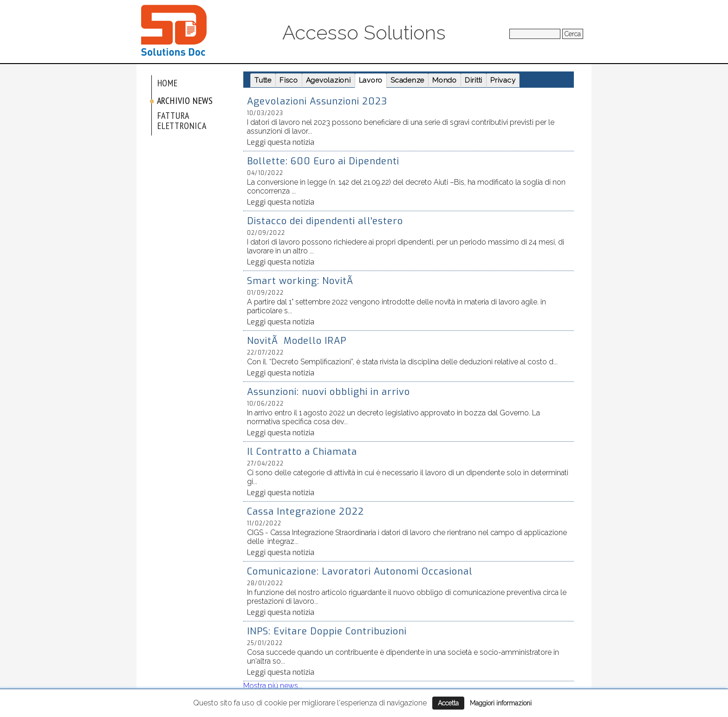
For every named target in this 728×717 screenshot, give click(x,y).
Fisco (289, 80)
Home (168, 83)
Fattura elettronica (182, 121)
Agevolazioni (328, 80)
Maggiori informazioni (501, 703)
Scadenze (407, 80)
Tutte (263, 80)
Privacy (503, 80)
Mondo (445, 80)
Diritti (474, 80)
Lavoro (371, 80)
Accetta (448, 703)
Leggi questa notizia (281, 142)
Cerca (573, 34)
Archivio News (185, 101)
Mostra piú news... (273, 686)
